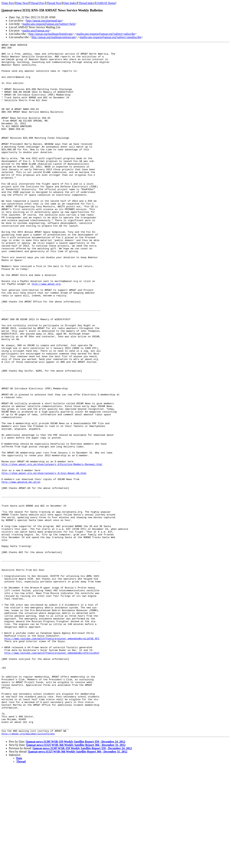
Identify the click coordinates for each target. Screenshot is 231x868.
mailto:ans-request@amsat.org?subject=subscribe (106, 34)
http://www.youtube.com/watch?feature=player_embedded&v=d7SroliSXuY (52, 742)
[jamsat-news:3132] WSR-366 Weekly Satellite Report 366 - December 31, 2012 (76, 847)
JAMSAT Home (106, 3)
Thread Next (54, 3)
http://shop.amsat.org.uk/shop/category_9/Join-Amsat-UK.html (44, 537)
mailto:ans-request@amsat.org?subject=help (49, 24)
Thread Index (86, 3)
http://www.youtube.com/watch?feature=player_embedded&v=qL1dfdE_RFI (52, 726)
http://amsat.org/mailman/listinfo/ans (51, 34)
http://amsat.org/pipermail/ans (44, 21)
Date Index (70, 3)
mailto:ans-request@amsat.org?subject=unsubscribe (111, 37)
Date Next (22, 3)
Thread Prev (37, 3)
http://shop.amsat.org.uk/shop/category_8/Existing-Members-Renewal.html (52, 527)
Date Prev (8, 3)
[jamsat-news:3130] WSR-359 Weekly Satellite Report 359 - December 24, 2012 (76, 843)
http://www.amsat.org (46, 321)
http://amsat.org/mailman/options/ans (54, 37)
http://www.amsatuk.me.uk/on (21, 547)
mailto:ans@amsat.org (36, 31)
